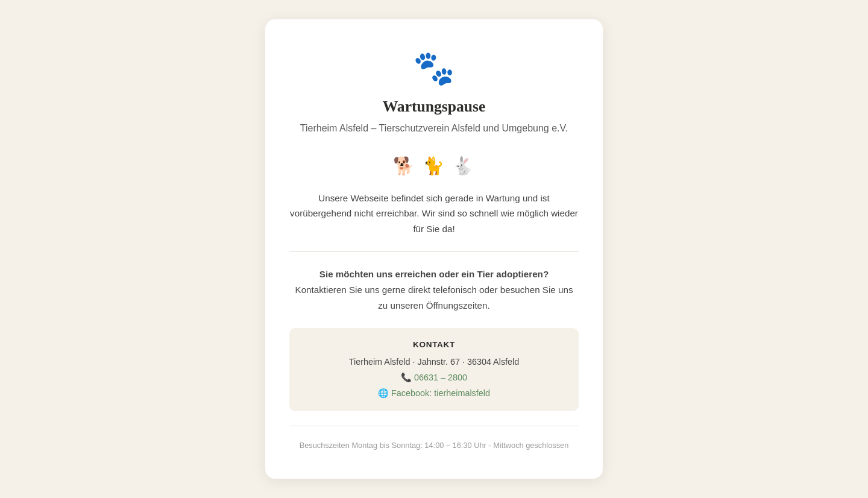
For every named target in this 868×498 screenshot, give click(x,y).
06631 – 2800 (441, 377)
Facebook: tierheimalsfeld (441, 393)
